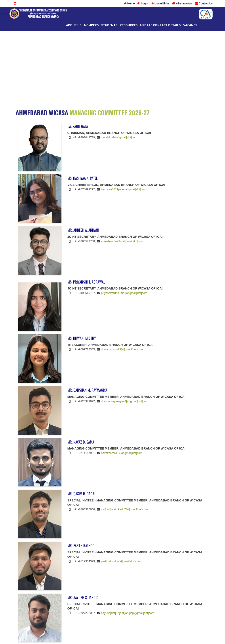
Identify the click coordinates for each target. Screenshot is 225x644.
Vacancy (190, 25)
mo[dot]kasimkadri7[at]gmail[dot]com (124, 509)
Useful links (162, 4)
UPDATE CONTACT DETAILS (160, 25)
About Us (74, 25)
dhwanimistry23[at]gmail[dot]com (122, 349)
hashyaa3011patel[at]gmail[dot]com (124, 189)
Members (91, 25)
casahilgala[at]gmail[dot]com (119, 137)
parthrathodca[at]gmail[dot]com (121, 561)
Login (144, 4)
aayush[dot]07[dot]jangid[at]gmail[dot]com (128, 613)
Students (109, 25)
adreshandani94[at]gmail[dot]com (122, 241)
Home (131, 4)
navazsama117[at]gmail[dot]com (122, 453)
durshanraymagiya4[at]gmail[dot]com (125, 401)
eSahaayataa (184, 4)
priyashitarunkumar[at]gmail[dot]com (124, 293)
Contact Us (206, 4)
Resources (129, 25)
